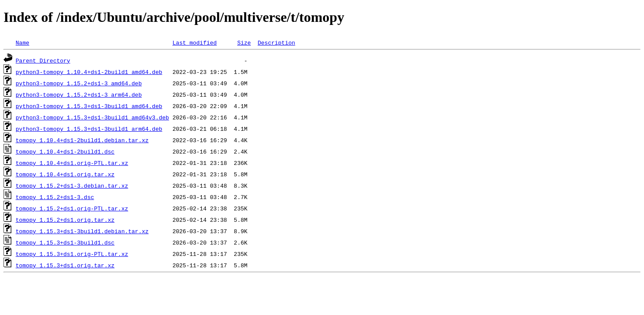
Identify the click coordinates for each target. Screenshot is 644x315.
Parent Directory (43, 60)
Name (23, 42)
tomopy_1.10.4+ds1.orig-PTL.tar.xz (72, 163)
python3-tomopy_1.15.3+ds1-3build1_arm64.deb (89, 129)
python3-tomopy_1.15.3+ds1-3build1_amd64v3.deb (92, 117)
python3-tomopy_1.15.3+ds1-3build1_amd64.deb (89, 106)
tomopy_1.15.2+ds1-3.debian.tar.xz (72, 185)
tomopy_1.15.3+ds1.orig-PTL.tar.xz (72, 254)
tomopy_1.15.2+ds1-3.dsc (55, 197)
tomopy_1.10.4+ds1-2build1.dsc (65, 151)
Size (244, 42)
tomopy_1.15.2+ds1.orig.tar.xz (65, 220)
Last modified (195, 42)
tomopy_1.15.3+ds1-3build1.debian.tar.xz (82, 231)
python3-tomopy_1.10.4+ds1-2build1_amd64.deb (89, 72)
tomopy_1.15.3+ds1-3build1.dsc (65, 242)
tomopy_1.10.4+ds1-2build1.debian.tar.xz (82, 140)
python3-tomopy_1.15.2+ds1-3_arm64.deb (79, 94)
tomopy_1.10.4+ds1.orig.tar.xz (65, 174)
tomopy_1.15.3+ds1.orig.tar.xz (65, 265)
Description (277, 42)
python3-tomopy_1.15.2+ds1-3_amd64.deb (79, 83)
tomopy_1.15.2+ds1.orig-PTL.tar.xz (72, 208)
